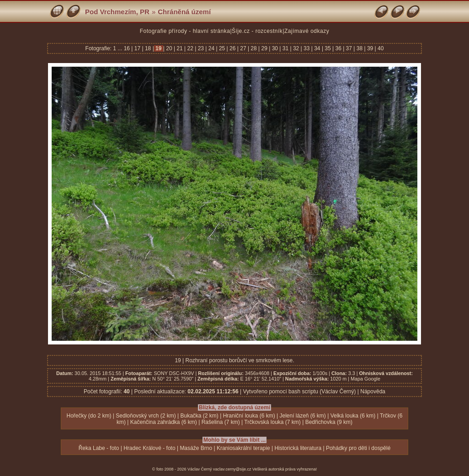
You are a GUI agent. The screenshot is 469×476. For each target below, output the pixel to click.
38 (359, 48)
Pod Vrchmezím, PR (117, 12)
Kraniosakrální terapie (243, 448)
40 (380, 48)
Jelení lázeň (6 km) (302, 416)
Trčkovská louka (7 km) (272, 422)
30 (275, 48)
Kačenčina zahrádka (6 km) (164, 422)
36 (338, 48)
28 (254, 48)
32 (296, 48)
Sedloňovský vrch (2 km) (146, 416)
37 (349, 48)
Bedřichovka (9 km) (329, 422)
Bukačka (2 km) (199, 416)
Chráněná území (184, 12)
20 (169, 48)
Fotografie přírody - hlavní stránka (185, 31)
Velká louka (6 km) (353, 416)
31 (285, 48)
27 (243, 48)
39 (370, 48)
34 (317, 48)
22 (190, 48)
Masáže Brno (196, 448)
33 (307, 48)
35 (328, 48)
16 (128, 48)
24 (211, 48)
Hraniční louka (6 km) (249, 416)
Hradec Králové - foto (149, 448)
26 (233, 48)
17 (137, 48)
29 (264, 48)
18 (148, 48)
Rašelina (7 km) (221, 422)
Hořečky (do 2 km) (89, 416)
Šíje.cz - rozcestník (257, 31)
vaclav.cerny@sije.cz (232, 469)
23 (201, 48)
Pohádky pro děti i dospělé (358, 448)
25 (222, 48)
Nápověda (373, 391)
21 (180, 48)
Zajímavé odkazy (307, 31)
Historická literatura (298, 448)
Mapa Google (365, 379)
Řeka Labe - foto (99, 448)
